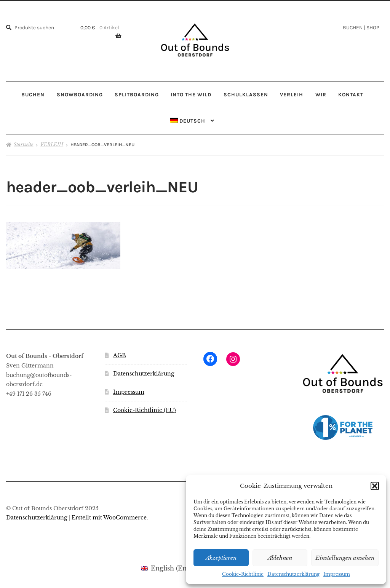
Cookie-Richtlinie (243, 574)
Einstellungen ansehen (345, 558)
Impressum (337, 574)
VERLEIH (292, 94)
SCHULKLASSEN (246, 94)
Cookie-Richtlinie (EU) (145, 410)
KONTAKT (351, 94)
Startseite (23, 145)
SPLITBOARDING (137, 94)
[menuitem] (193, 121)
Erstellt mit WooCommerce (109, 518)
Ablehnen (280, 558)
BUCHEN (33, 94)
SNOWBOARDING (80, 94)
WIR (321, 94)
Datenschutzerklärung (293, 574)
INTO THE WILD (191, 94)
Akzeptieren (221, 558)
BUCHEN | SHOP (361, 27)
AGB (120, 356)
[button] (375, 486)
